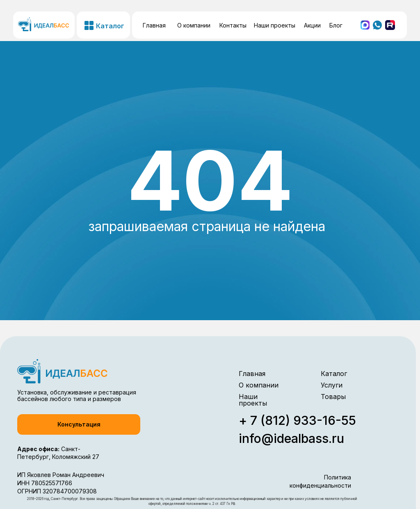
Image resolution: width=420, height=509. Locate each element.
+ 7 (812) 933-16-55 (297, 420)
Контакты (233, 25)
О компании (194, 25)
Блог (336, 25)
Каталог (334, 374)
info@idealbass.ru (291, 438)
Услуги (332, 385)
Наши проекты (275, 25)
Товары (333, 397)
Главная (154, 25)
